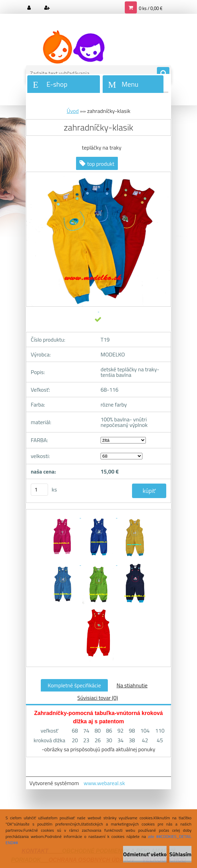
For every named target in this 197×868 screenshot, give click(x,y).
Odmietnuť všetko (145, 854)
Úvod (73, 111)
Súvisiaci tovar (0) (98, 698)
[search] (163, 74)
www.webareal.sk (104, 783)
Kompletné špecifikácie (74, 685)
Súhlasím (180, 854)
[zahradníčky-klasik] (63, 516)
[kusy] (39, 490)
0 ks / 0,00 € (151, 8)
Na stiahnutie (132, 685)
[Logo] (73, 47)
